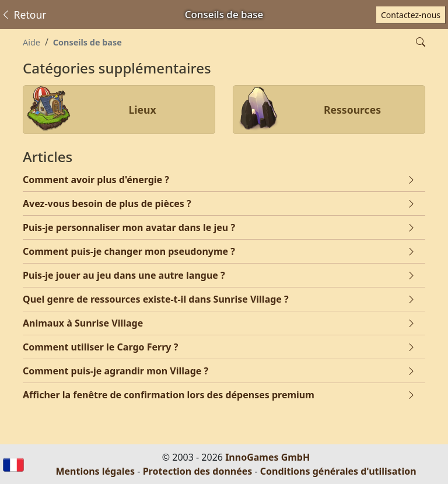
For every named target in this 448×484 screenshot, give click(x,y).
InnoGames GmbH (267, 457)
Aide (32, 42)
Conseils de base (87, 42)
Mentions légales (95, 471)
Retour (24, 15)
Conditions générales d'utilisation (338, 471)
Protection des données (198, 471)
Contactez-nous (411, 15)
